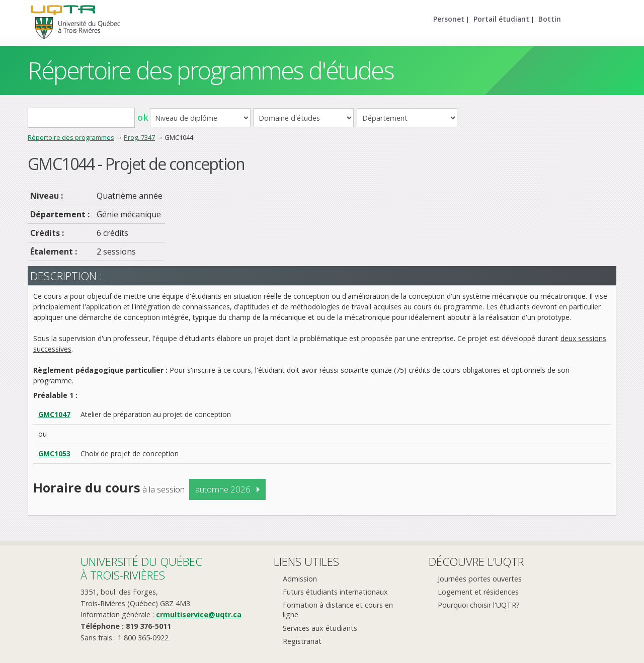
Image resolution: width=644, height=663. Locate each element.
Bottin (550, 19)
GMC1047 (54, 414)
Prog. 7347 (139, 137)
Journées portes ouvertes (480, 579)
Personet (449, 19)
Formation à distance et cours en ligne (338, 610)
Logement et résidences (478, 592)
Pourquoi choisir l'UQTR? (479, 605)
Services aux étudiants (320, 628)
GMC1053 (54, 453)
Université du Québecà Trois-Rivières (141, 568)
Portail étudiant (501, 19)
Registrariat (302, 641)
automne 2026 (223, 489)
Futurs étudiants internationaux (335, 592)
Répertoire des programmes (71, 137)
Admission (300, 579)
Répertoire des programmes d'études (211, 70)
